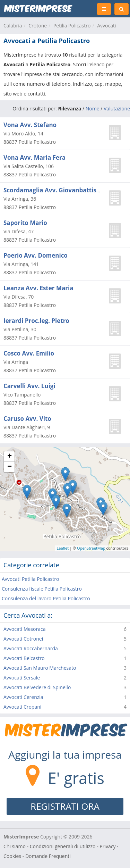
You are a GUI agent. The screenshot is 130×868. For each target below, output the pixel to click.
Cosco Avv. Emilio (29, 353)
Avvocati (106, 26)
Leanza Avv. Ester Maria (38, 288)
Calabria (13, 26)
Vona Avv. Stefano (30, 125)
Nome (93, 108)
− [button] (10, 467)
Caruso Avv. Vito (27, 419)
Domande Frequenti (48, 856)
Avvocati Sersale (22, 678)
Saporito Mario (25, 223)
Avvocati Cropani (22, 707)
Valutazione (117, 108)
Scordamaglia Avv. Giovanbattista (53, 190)
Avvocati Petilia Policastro (30, 579)
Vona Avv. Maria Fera (34, 157)
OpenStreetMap (91, 548)
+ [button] (10, 457)
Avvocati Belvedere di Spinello (37, 687)
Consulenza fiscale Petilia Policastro (42, 589)
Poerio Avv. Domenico (36, 255)
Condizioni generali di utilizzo (63, 846)
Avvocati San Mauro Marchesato (40, 668)
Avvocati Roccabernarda (31, 648)
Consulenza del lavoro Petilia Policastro (46, 598)
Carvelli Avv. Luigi (29, 386)
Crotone (38, 26)
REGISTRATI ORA (65, 806)
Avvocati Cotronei (23, 639)
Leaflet (63, 548)
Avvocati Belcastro (24, 658)
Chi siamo (15, 846)
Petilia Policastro (72, 26)
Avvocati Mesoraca (24, 629)
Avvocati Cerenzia (23, 697)
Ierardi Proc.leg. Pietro (36, 321)
